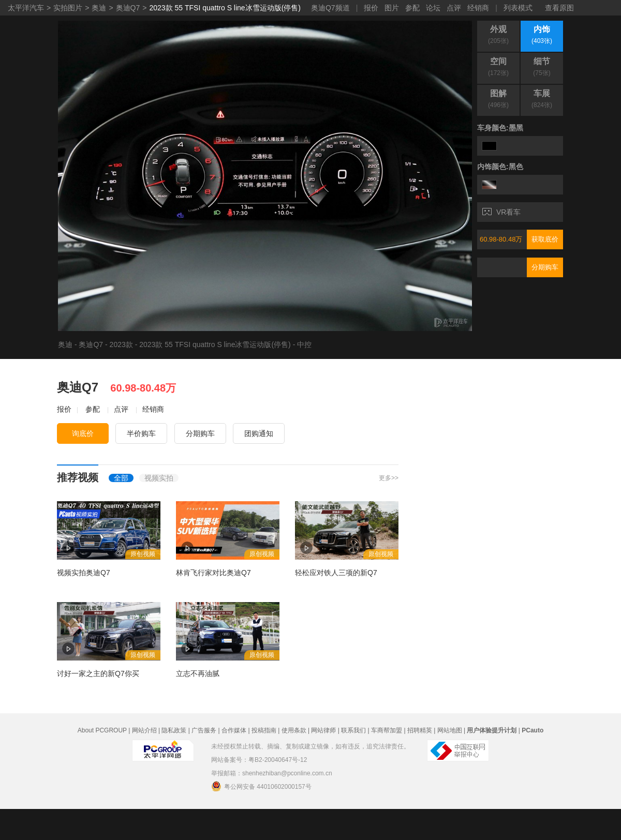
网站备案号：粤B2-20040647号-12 (259, 760)
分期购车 (545, 267)
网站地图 (450, 730)
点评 (454, 8)
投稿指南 (264, 730)
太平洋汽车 (26, 8)
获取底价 (545, 239)
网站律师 (323, 730)
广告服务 (204, 730)
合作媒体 (234, 730)
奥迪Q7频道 (330, 8)
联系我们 (353, 730)
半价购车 (141, 433)
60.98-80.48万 (501, 239)
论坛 (433, 8)
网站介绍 (144, 730)
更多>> (389, 478)
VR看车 (501, 212)
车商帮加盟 (387, 730)
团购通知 (259, 433)
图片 (392, 8)
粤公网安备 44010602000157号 (261, 786)
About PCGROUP (102, 730)
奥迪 (99, 8)
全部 (121, 478)
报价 (371, 8)
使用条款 (294, 730)
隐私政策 (174, 730)
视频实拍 (159, 478)
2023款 (121, 344)
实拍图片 (68, 8)
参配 (412, 8)
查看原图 (559, 8)
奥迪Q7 (128, 8)
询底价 (83, 433)
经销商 (478, 8)
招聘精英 (420, 730)
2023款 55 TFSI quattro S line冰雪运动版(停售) (225, 8)
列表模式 (518, 8)
